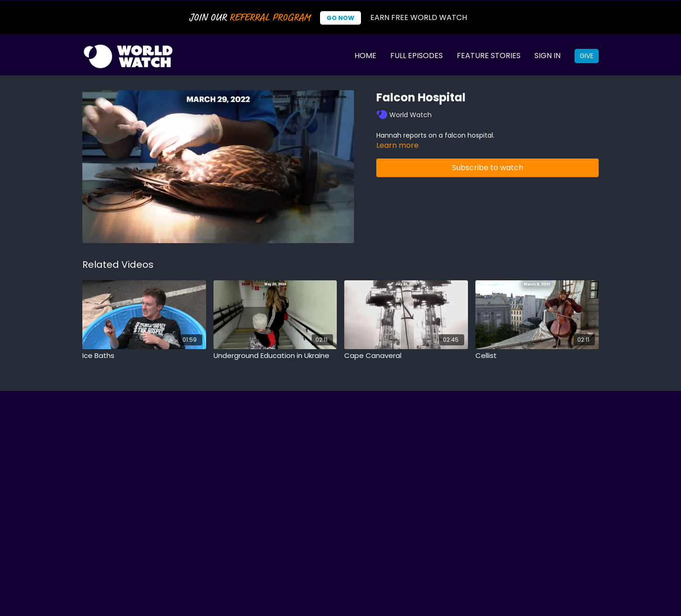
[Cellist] (537, 356)
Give (587, 56)
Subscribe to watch (488, 168)
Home (365, 56)
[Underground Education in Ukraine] (275, 356)
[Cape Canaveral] (406, 356)
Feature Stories (489, 56)
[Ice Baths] (144, 356)
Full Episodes (417, 56)
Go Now (340, 18)
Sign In (547, 56)
